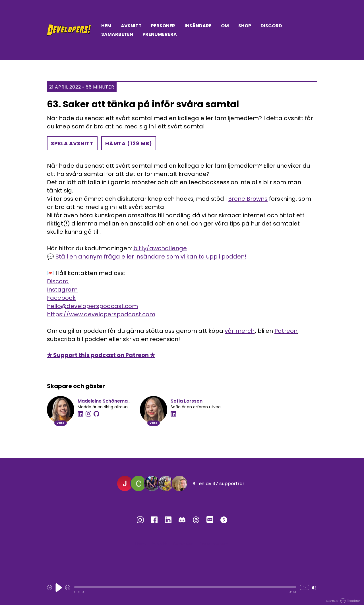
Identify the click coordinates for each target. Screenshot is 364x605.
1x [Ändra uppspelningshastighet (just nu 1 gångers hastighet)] (305, 587)
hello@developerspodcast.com (92, 306)
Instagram (62, 290)
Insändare (198, 26)
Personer (163, 26)
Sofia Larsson (187, 401)
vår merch (240, 331)
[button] (185, 587)
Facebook (61, 298)
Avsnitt (131, 26)
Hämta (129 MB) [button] (129, 143)
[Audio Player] (182, 590)
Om (225, 26)
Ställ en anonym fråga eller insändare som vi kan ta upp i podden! (151, 257)
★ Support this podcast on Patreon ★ (101, 355)
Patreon (286, 331)
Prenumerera (160, 34)
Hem (106, 26)
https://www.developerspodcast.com (101, 314)
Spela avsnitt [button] (72, 143)
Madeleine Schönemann (106, 401)
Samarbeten (117, 34)
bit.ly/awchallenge (160, 248)
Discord (271, 26)
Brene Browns (248, 199)
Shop (245, 26)
